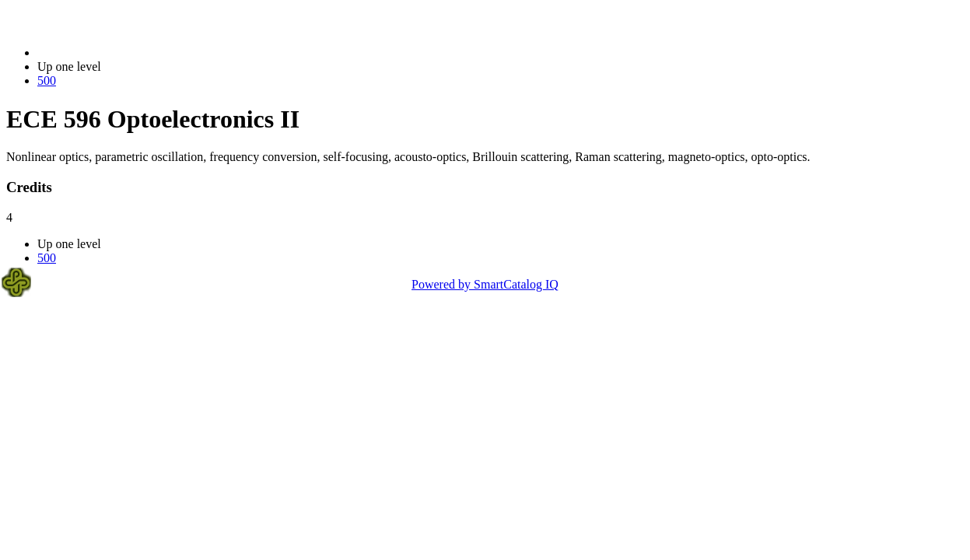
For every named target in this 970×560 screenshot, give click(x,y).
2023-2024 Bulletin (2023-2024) (119, 52)
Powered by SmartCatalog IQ (485, 284)
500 (47, 80)
